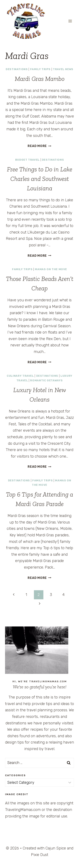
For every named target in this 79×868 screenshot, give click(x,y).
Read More (39, 146)
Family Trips (40, 69)
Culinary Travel (20, 376)
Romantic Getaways (46, 380)
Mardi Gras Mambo (40, 79)
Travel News (63, 69)
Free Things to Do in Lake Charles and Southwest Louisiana (40, 179)
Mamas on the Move (51, 269)
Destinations (17, 69)
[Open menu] (70, 21)
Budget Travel (27, 160)
